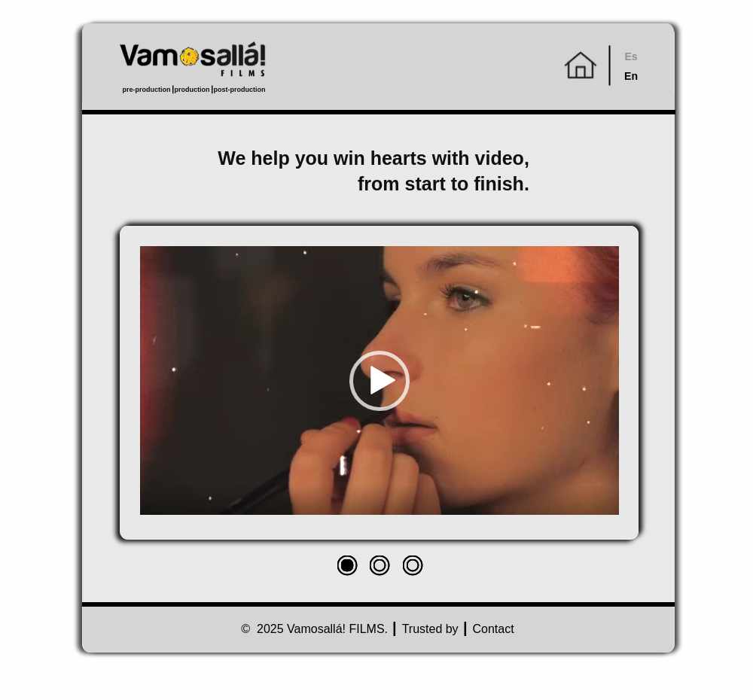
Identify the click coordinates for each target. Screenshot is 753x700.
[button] (380, 381)
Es (631, 56)
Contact (494, 629)
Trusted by (430, 629)
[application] (380, 380)
